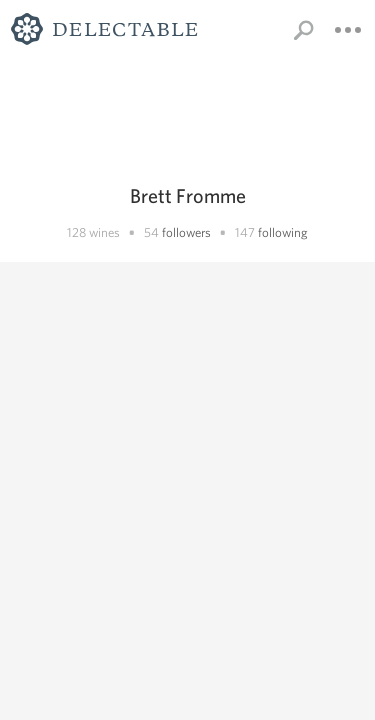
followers (186, 232)
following (283, 232)
